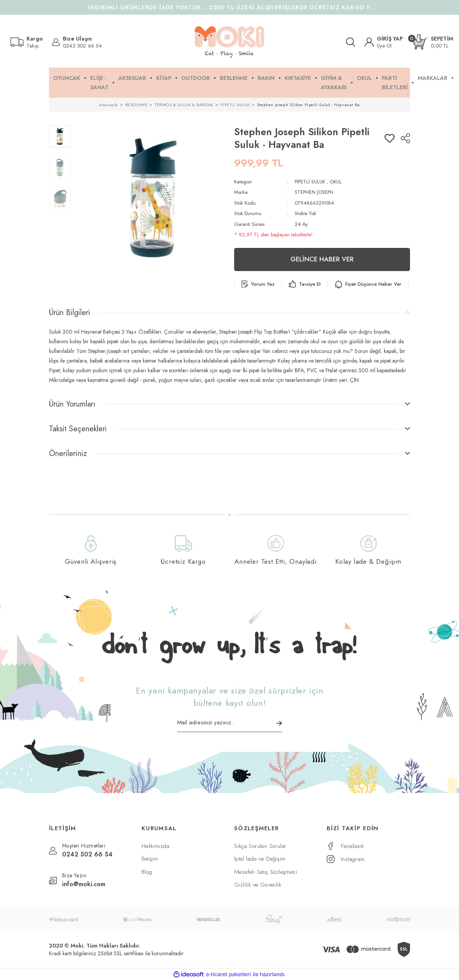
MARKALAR (433, 78)
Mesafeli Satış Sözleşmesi (266, 872)
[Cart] (433, 42)
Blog (147, 872)
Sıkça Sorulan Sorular (260, 846)
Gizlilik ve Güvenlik (258, 885)
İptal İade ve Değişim (260, 859)
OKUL (336, 182)
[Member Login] (384, 42)
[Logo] (229, 42)
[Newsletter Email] (229, 725)
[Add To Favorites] (390, 138)
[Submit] (279, 723)
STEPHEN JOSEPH (314, 192)
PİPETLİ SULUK (310, 182)
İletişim (150, 859)
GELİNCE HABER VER (322, 259)
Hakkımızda (155, 846)
